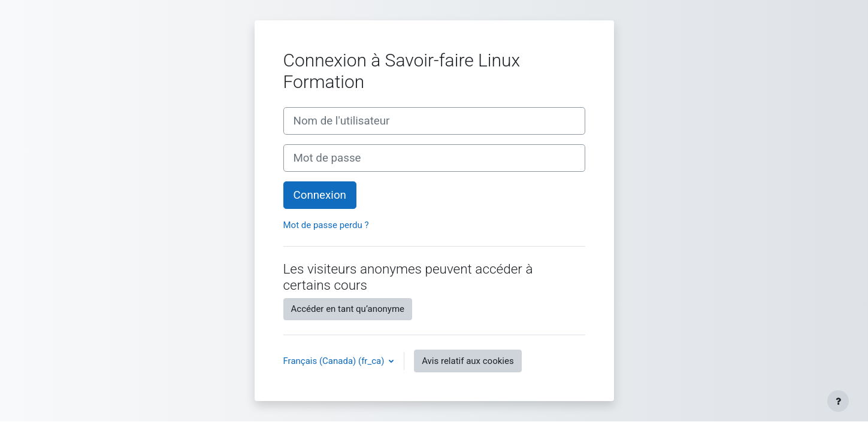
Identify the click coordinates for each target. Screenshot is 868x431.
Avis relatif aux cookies (468, 361)
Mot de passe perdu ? (326, 225)
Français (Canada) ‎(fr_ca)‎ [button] (335, 361)
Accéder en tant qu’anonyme (348, 309)
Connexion (320, 195)
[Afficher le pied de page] (838, 401)
